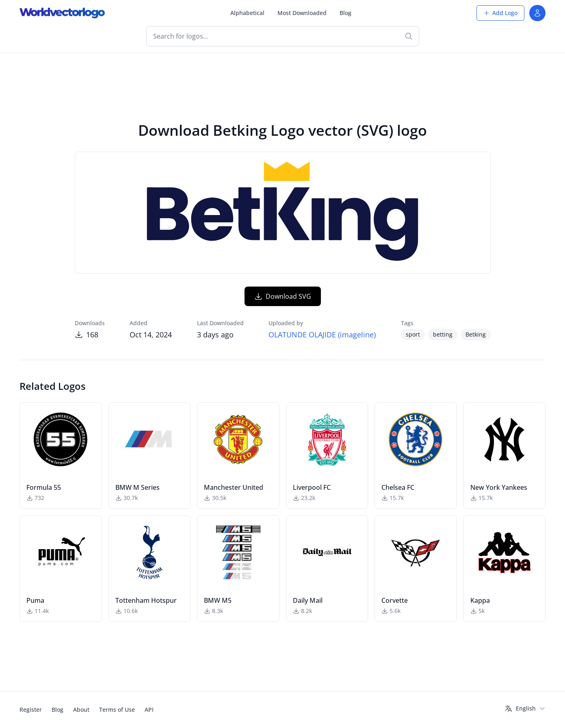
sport (413, 334)
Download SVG (283, 296)
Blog (345, 13)
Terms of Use (117, 710)
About (81, 710)
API (149, 710)
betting (443, 334)
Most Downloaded (302, 13)
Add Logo (500, 13)
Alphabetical (247, 13)
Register (31, 710)
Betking (476, 334)
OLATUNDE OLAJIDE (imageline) (322, 335)
